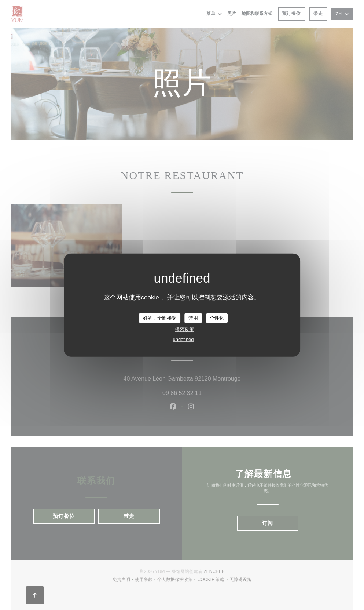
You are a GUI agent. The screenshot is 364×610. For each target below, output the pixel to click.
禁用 (193, 318)
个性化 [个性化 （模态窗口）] (217, 318)
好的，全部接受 (160, 318)
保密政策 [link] (184, 329)
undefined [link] (183, 339)
